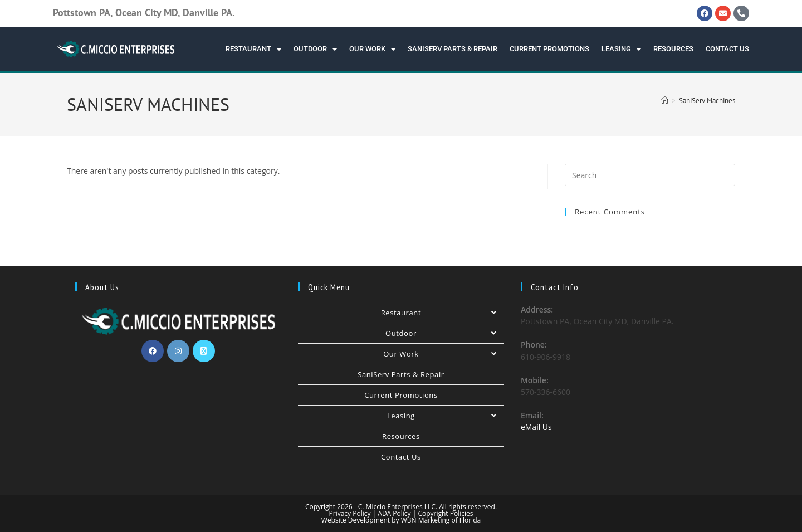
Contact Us (727, 49)
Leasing (621, 49)
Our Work (372, 49)
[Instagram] (178, 351)
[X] (204, 351)
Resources (673, 49)
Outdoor (315, 49)
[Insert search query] (650, 175)
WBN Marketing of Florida (440, 520)
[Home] (665, 101)
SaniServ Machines (707, 101)
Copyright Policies (445, 513)
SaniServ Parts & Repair (453, 49)
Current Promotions (549, 49)
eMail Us (536, 427)
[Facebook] (153, 351)
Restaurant (253, 49)
